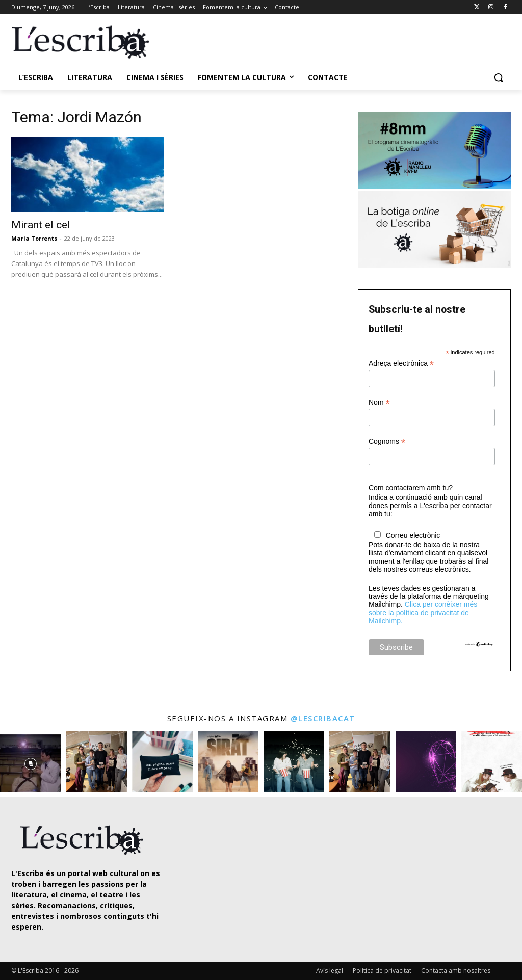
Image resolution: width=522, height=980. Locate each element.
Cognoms (387, 442)
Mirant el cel (41, 225)
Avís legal (330, 971)
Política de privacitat (382, 971)
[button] (499, 77)
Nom (379, 402)
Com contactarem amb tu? (411, 488)
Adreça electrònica (401, 364)
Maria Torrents (34, 238)
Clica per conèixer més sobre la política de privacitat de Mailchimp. (423, 613)
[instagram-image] (30, 761)
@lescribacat (323, 718)
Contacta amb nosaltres (456, 971)
